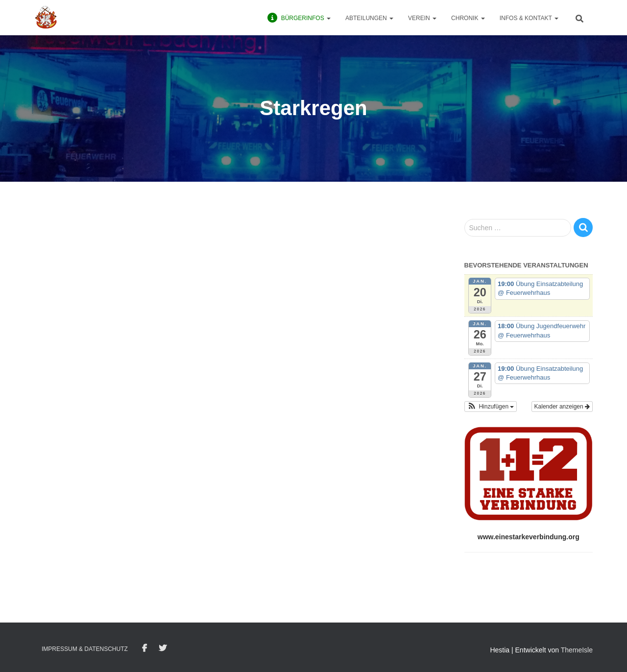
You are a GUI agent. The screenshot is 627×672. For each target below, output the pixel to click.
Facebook (145, 648)
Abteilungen (369, 18)
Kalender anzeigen (562, 407)
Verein (422, 18)
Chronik (468, 18)
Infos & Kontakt (529, 18)
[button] (491, 407)
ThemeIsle (577, 650)
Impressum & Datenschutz (85, 649)
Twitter (163, 648)
